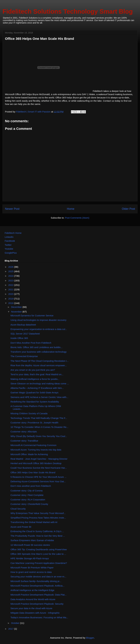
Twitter (8, 245)
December (17, 307)
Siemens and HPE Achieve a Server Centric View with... (40, 397)
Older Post (128, 209)
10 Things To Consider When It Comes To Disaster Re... (40, 427)
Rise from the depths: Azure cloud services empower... (39, 365)
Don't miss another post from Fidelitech (31, 486)
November (17, 312)
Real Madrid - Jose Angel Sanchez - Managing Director (39, 459)
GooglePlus (11, 253)
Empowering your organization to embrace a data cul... (39, 329)
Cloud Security (18, 509)
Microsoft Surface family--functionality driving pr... (36, 581)
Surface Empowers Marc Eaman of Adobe (32, 540)
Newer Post (12, 209)
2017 (11, 629)
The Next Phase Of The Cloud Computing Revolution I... (40, 361)
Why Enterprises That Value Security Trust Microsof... (38, 513)
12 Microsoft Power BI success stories (30, 545)
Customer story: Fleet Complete (27, 495)
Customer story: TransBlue (24, 441)
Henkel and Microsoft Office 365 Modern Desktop (36, 463)
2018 (11, 303)
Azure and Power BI (21, 527)
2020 (11, 294)
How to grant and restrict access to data (31, 572)
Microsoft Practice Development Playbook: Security (37, 604)
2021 (11, 289)
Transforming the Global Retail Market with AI (34, 522)
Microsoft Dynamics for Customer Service (32, 315)
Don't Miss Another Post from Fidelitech (31, 343)
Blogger (90, 638)
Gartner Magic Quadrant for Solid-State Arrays (35, 392)
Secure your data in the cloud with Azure (31, 608)
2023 (11, 280)
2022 (11, 285)
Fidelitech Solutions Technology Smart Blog (68, 11)
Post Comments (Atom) (77, 218)
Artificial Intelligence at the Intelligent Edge (33, 590)
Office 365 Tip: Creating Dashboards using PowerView (39, 549)
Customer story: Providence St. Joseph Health (35, 423)
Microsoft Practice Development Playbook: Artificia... (38, 586)
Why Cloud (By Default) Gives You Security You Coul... (39, 436)
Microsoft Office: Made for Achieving (29, 454)
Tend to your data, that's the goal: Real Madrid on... (37, 374)
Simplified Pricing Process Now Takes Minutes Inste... (38, 518)
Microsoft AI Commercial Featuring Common (34, 445)
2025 (11, 271)
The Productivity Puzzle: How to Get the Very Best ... (38, 536)
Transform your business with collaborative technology (39, 352)
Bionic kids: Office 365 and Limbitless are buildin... (37, 347)
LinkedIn (9, 237)
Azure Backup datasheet (23, 325)
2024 (11, 276)
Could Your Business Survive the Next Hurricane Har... (39, 468)
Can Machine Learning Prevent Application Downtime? (39, 563)
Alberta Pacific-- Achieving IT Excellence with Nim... (37, 388)
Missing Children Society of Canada (29, 413)
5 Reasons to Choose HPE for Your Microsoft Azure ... (38, 477)
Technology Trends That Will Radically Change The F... (39, 418)
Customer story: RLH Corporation (28, 500)
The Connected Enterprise (24, 356)
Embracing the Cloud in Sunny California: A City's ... (37, 531)
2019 (11, 299)
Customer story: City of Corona (27, 491)
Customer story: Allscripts (24, 432)
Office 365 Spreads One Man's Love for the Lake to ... (38, 554)
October (16, 623)
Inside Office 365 (19, 338)
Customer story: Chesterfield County (29, 504)
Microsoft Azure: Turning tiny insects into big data (36, 450)
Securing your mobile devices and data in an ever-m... (38, 577)
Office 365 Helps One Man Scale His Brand (33, 472)
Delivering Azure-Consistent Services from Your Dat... (38, 481)
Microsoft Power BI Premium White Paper (32, 568)
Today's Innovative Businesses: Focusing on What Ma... (39, 617)
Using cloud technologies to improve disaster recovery (38, 320)
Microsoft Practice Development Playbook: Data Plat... (39, 595)
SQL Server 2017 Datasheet (25, 334)
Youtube (9, 249)
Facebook (10, 241)
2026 (11, 267)
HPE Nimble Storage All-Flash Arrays (30, 558)
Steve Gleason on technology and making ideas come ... (40, 384)
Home (71, 209)
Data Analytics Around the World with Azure (33, 599)
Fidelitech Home (13, 233)
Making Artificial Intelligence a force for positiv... (35, 379)
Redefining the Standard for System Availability (35, 402)
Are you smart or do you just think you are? (33, 370)
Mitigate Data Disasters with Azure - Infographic (35, 613)
